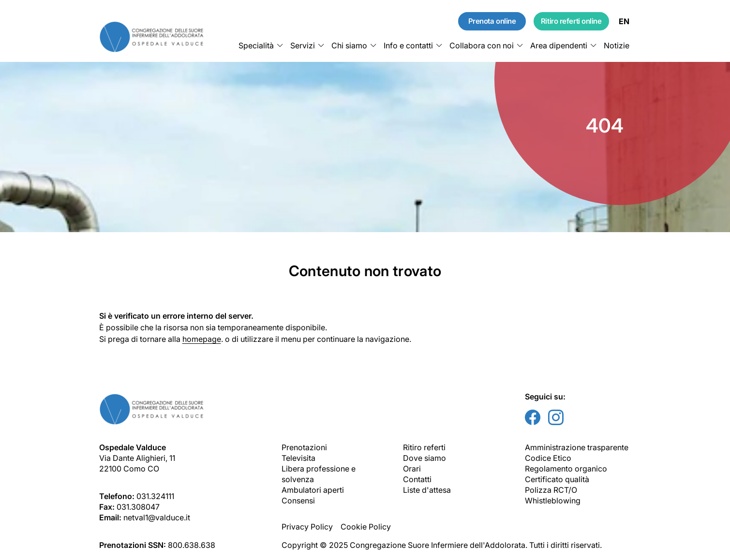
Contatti (417, 479)
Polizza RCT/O (551, 490)
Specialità (256, 45)
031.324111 (155, 496)
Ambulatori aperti (313, 490)
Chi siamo (349, 45)
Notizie (617, 45)
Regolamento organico (566, 469)
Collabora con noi (482, 45)
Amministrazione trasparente (577, 447)
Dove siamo (425, 458)
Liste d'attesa (427, 490)
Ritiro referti (424, 447)
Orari (412, 469)
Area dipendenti (559, 45)
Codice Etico (548, 458)
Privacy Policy (307, 527)
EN (624, 21)
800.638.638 (192, 545)
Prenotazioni (304, 447)
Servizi (303, 45)
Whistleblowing (553, 501)
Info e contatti (408, 45)
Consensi (298, 501)
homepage (202, 339)
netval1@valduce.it (157, 517)
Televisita (298, 458)
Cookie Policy (366, 527)
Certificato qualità (557, 479)
